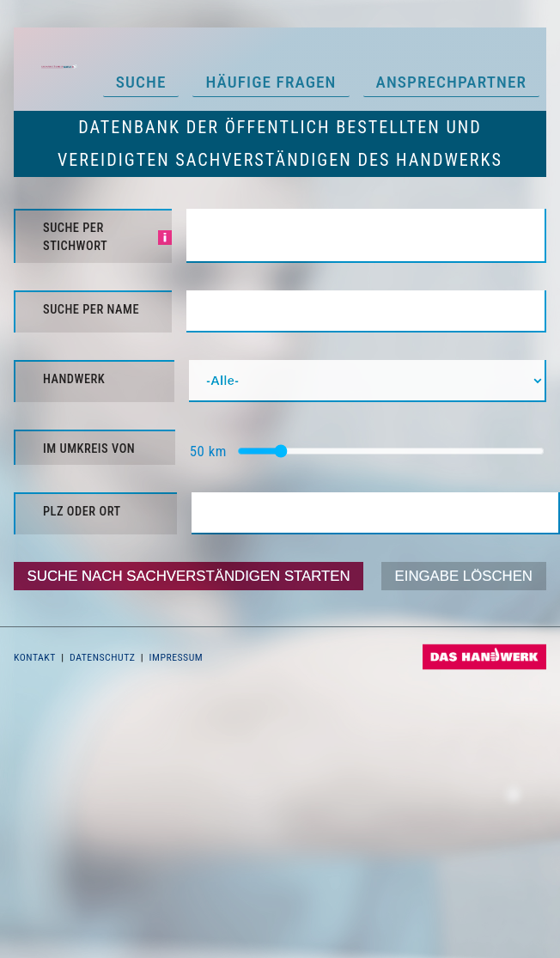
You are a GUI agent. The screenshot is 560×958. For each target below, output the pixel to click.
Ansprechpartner (452, 82)
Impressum (177, 657)
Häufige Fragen (271, 82)
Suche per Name (91, 310)
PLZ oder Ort (82, 512)
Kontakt (35, 657)
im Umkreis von (89, 449)
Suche (141, 82)
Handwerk (74, 379)
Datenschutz (102, 657)
